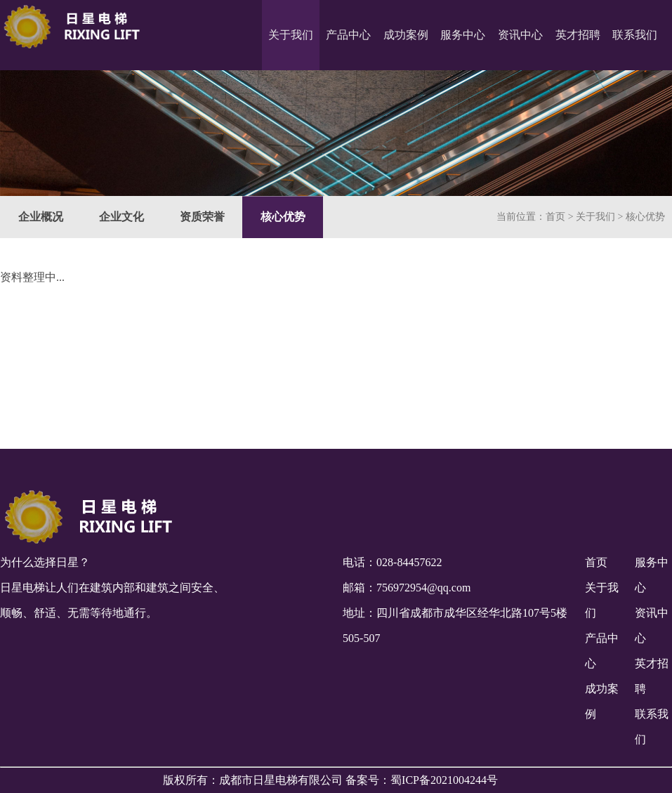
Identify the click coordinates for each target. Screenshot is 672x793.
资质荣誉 (202, 218)
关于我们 (291, 35)
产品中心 (348, 35)
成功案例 (406, 35)
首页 (555, 218)
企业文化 (121, 218)
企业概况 (41, 218)
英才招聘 (578, 35)
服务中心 (463, 35)
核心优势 (283, 218)
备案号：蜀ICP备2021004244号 (422, 780)
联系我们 (635, 35)
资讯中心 (520, 35)
